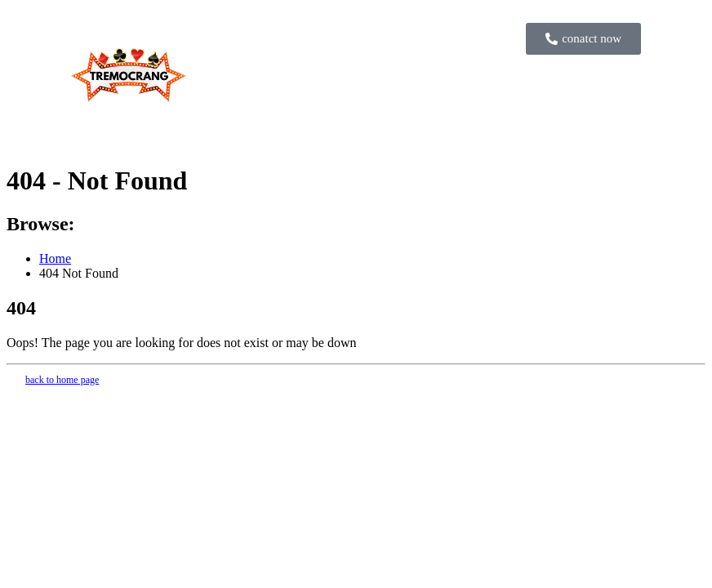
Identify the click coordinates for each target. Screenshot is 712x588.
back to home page (62, 380)
